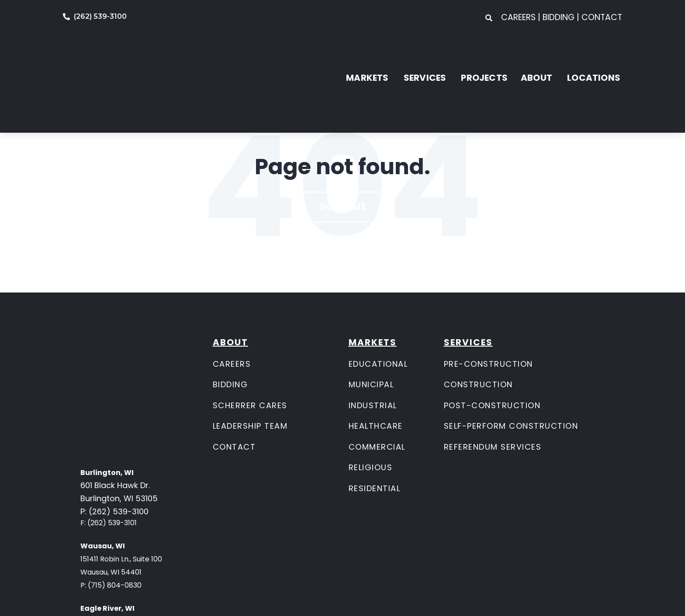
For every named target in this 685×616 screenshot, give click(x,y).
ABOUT (536, 52)
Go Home (342, 207)
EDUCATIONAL (378, 364)
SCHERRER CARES (250, 405)
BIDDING (230, 384)
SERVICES (425, 52)
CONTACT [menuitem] (602, 17)
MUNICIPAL (371, 384)
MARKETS (367, 52)
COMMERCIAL (377, 447)
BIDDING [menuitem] (559, 17)
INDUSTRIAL (373, 405)
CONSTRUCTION (478, 384)
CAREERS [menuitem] (519, 17)
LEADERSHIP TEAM (250, 426)
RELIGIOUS (371, 467)
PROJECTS (484, 52)
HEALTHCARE (376, 426)
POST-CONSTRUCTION (492, 405)
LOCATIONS (594, 52)
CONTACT (234, 447)
